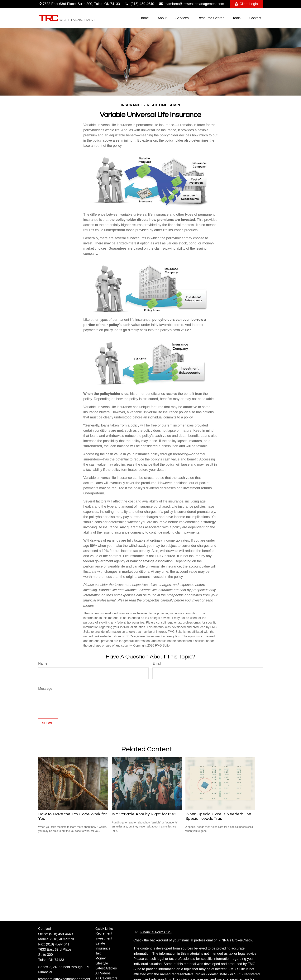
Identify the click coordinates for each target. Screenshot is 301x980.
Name (43, 663)
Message (45, 689)
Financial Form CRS (156, 932)
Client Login (246, 4)
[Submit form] (48, 723)
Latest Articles (106, 968)
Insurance (103, 948)
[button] (144, 18)
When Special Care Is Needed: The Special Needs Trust (218, 816)
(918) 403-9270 (62, 939)
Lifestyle (102, 963)
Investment (104, 938)
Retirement (104, 933)
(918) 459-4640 (139, 4)
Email (157, 663)
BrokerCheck (242, 940)
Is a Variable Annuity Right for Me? (144, 814)
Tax (98, 953)
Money (101, 958)
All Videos (103, 973)
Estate (100, 943)
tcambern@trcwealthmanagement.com (192, 4)
